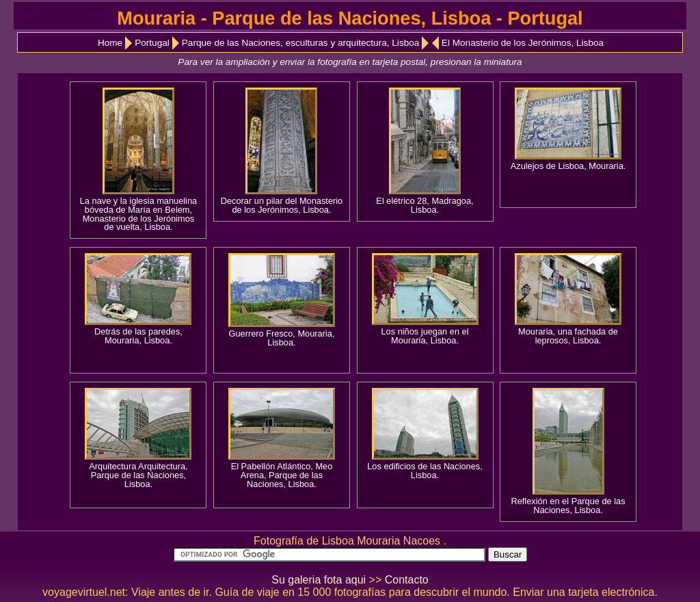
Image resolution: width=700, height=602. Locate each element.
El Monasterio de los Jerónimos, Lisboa (523, 43)
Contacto (407, 580)
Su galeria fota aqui (319, 580)
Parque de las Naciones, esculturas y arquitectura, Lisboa (301, 43)
